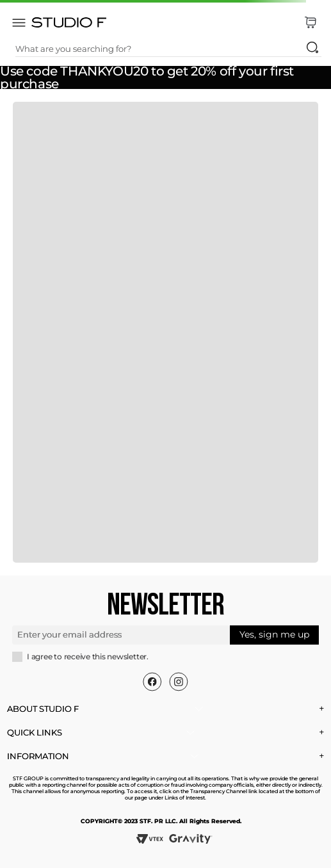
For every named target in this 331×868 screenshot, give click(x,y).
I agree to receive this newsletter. (88, 657)
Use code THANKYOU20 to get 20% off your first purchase (147, 77)
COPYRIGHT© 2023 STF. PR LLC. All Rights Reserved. (161, 821)
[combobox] (168, 49)
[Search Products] (312, 47)
